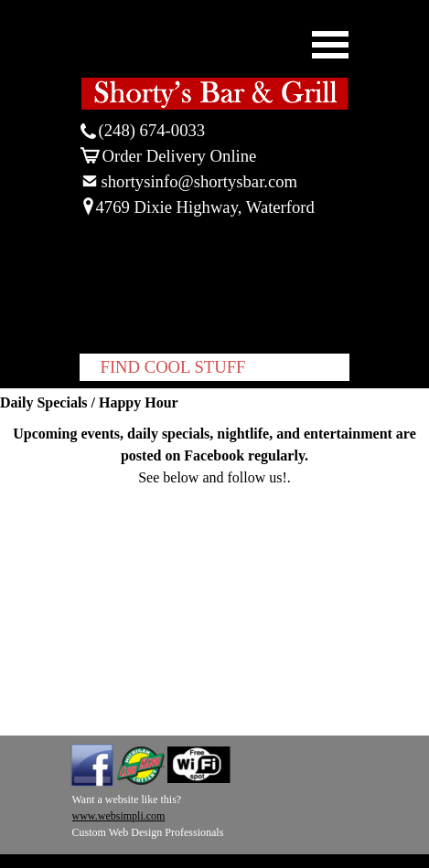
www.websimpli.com (119, 816)
